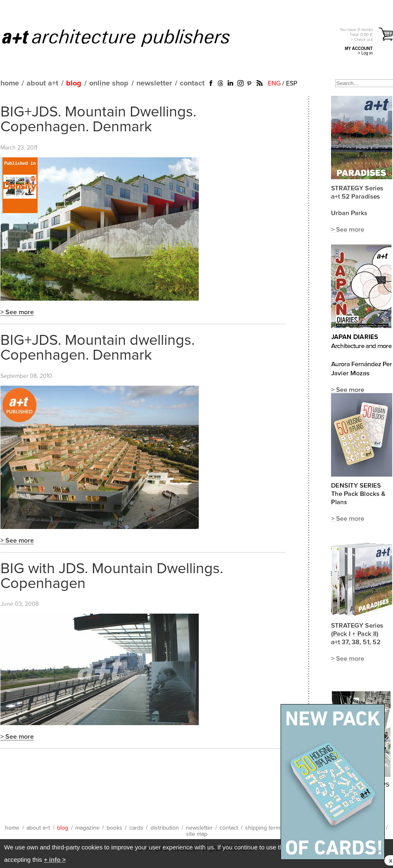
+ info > (55, 860)
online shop (109, 83)
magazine (87, 828)
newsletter (154, 83)
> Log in (365, 53)
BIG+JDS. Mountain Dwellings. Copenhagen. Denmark (98, 120)
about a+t (42, 83)
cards (136, 828)
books (114, 828)
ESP (292, 83)
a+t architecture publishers (126, 38)
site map (197, 834)
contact (192, 83)
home (10, 83)
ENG (274, 83)
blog (74, 83)
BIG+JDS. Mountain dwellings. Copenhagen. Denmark (98, 348)
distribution (165, 828)
